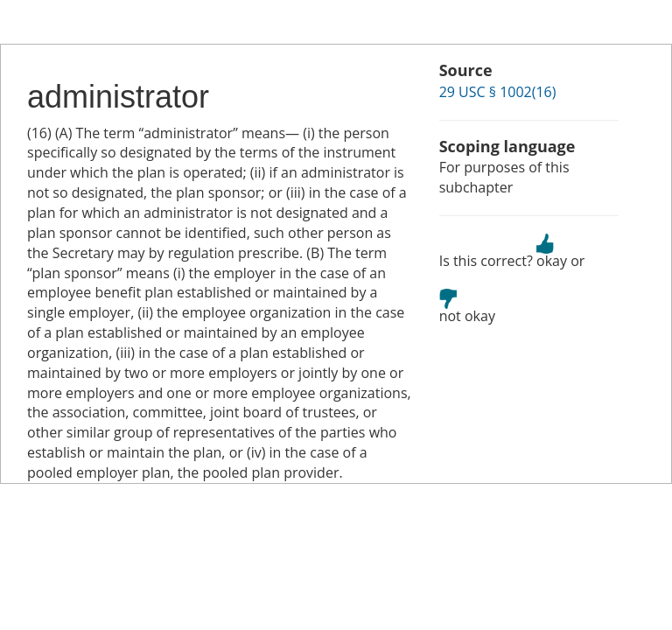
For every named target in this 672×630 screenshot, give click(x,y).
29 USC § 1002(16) (498, 92)
